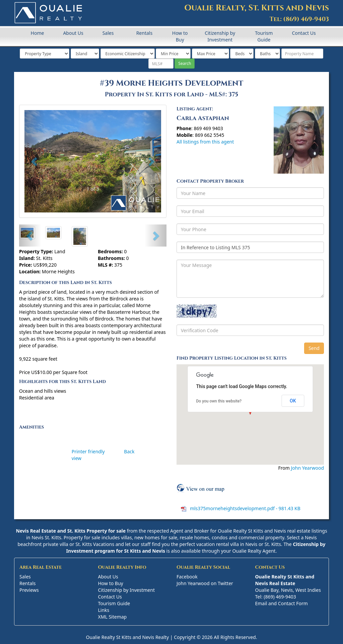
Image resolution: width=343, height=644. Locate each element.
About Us (73, 33)
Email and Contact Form (282, 603)
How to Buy (180, 36)
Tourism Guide (264, 36)
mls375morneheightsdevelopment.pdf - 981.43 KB (245, 508)
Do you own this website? (219, 401)
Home (38, 33)
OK (293, 401)
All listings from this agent (205, 142)
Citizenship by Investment (220, 36)
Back (129, 451)
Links (104, 610)
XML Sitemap (113, 617)
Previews (29, 590)
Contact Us (304, 33)
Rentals (144, 33)
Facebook (187, 577)
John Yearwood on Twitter (205, 583)
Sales (108, 33)
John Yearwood (307, 468)
